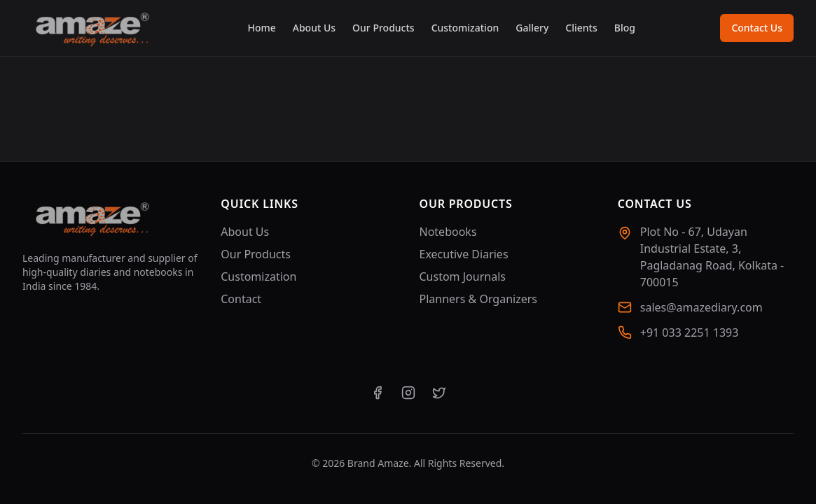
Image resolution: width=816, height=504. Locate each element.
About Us (314, 28)
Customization (465, 28)
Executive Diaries (464, 254)
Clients (581, 28)
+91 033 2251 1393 (690, 332)
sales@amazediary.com (701, 307)
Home (261, 28)
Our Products (383, 28)
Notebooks (448, 232)
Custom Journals (463, 276)
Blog (625, 28)
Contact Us (757, 28)
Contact (241, 299)
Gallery (532, 28)
